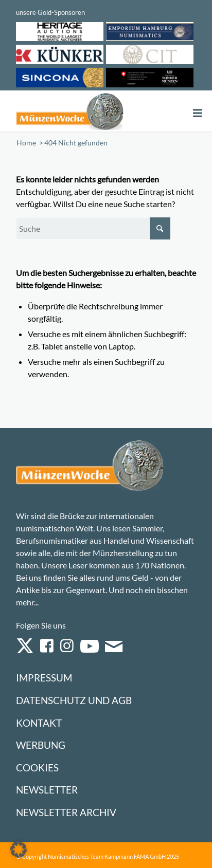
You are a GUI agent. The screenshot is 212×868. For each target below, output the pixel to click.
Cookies (37, 768)
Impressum (44, 678)
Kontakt (39, 723)
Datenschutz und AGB (74, 700)
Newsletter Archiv (66, 812)
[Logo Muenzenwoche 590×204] (70, 111)
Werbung (41, 745)
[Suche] (93, 228)
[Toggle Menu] (198, 113)
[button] (19, 849)
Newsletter (47, 790)
